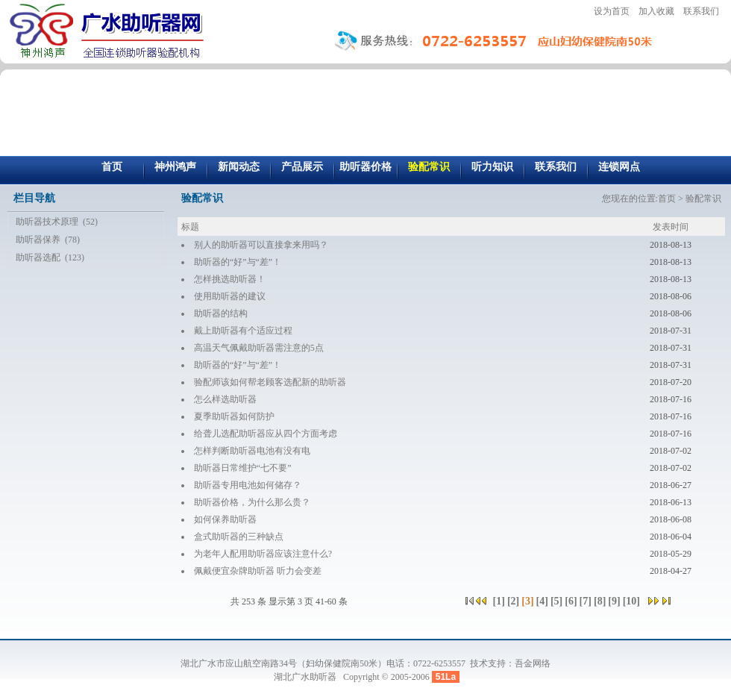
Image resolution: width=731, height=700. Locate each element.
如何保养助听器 (225, 519)
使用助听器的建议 (230, 296)
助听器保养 (38, 240)
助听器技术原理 (47, 222)
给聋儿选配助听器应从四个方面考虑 (266, 434)
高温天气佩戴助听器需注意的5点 (259, 348)
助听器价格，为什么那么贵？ (252, 502)
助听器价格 (365, 167)
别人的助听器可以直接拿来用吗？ (261, 245)
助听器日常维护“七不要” (243, 468)
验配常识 (429, 167)
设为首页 (612, 11)
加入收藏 (656, 11)
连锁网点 (619, 167)
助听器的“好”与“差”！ (238, 262)
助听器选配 (38, 257)
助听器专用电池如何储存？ (248, 485)
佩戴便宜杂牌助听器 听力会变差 (258, 571)
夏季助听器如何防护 (234, 416)
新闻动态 (239, 167)
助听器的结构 (221, 313)
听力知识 (492, 167)
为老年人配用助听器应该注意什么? (263, 554)
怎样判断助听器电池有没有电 (252, 451)
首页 (112, 167)
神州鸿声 (175, 167)
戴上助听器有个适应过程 (243, 331)
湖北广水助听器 (306, 677)
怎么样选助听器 (225, 399)
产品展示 (302, 167)
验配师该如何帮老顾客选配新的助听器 (270, 382)
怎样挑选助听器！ (230, 279)
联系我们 (701, 11)
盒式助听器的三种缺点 (239, 537)
